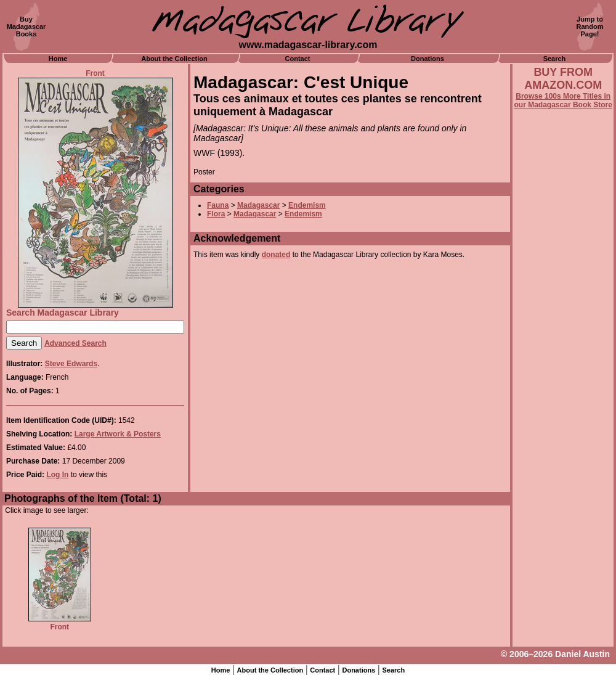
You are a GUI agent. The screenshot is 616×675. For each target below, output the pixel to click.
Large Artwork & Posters (118, 434)
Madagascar (258, 205)
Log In (57, 475)
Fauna (218, 205)
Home (58, 59)
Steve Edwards (71, 364)
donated (276, 255)
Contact (298, 59)
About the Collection (174, 59)
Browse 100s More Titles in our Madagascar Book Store (563, 100)
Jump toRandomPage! (590, 27)
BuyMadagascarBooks (26, 27)
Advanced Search (75, 343)
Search (555, 59)
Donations (428, 59)
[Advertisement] (563, 442)
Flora (216, 214)
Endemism (307, 205)
